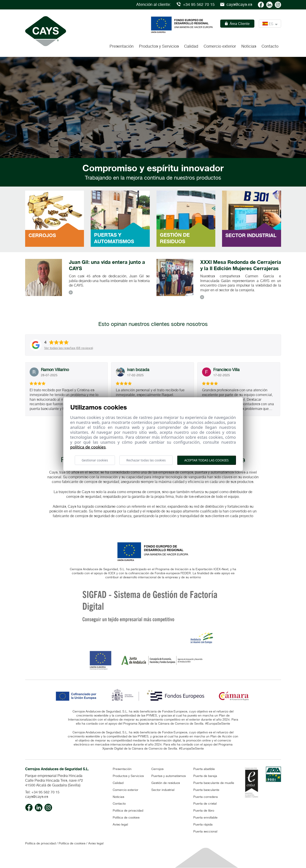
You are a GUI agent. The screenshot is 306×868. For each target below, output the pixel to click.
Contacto (270, 46)
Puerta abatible (204, 769)
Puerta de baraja (205, 776)
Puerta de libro (204, 810)
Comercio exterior (220, 46)
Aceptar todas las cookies (206, 460)
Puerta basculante (206, 790)
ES (270, 24)
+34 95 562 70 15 (196, 4)
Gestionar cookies (95, 460)
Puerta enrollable (205, 817)
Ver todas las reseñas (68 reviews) (69, 348)
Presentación (122, 46)
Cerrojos (157, 769)
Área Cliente (237, 24)
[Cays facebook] (261, 4)
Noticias (249, 46)
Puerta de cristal (205, 803)
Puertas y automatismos (168, 776)
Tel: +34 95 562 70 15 (42, 792)
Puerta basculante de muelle (214, 783)
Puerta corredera (206, 797)
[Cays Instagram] (278, 4)
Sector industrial (163, 790)
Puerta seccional (205, 831)
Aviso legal (120, 824)
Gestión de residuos (166, 783)
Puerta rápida (203, 824)
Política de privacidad (128, 810)
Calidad (191, 46)
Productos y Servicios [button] (159, 46)
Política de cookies (126, 817)
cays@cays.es (236, 4)
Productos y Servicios (128, 776)
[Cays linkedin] (269, 4)
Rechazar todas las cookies (146, 460)
